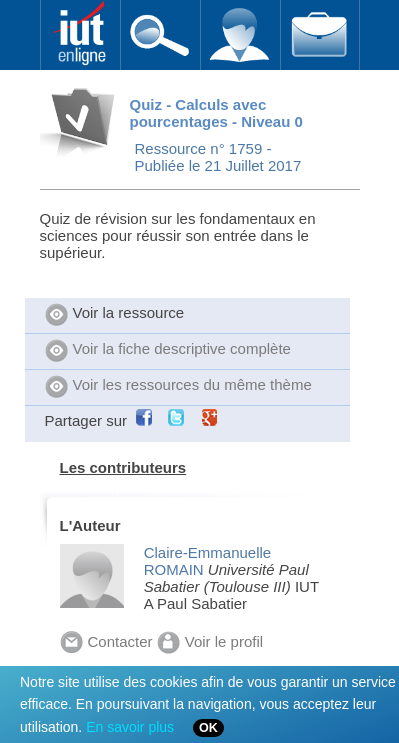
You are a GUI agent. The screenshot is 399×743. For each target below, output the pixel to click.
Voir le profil (210, 641)
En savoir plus (130, 727)
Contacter (106, 641)
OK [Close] (208, 728)
